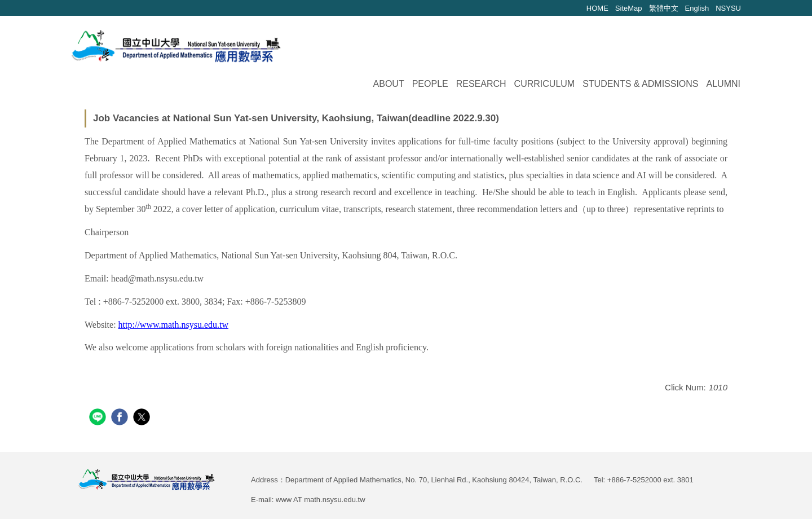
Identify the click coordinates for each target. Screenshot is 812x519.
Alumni (723, 84)
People (430, 84)
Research (481, 84)
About (389, 84)
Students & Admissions (640, 84)
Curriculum (545, 84)
